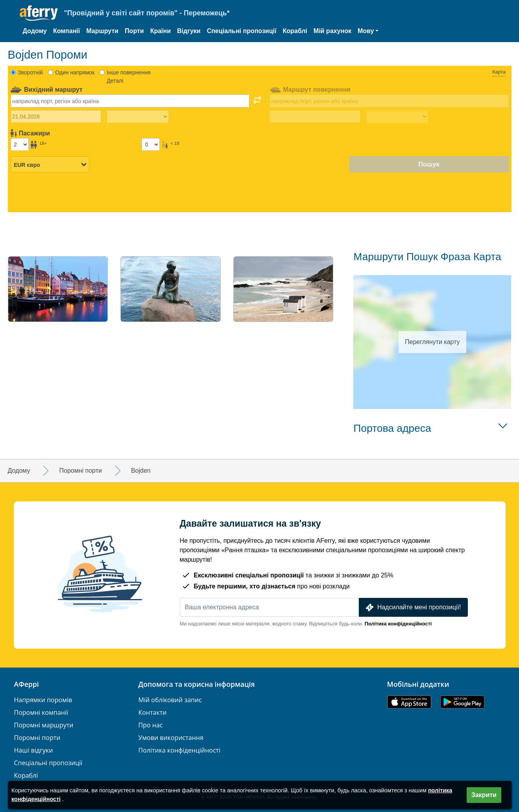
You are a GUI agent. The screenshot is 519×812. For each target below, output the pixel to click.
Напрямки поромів (43, 700)
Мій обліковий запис (170, 700)
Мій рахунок (332, 31)
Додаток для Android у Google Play (462, 702)
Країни (161, 31)
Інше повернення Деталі (128, 77)
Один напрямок (75, 72)
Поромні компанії (41, 713)
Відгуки (189, 31)
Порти (134, 31)
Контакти (153, 713)
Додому (35, 31)
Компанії (66, 31)
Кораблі (295, 31)
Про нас (151, 725)
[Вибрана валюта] (50, 165)
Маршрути (102, 31)
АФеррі (27, 684)
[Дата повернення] (315, 117)
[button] (368, 31)
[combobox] (130, 101)
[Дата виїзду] (56, 117)
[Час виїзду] (138, 117)
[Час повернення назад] (397, 117)
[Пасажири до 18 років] (151, 144)
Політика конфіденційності (398, 624)
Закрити (484, 795)
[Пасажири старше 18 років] (20, 144)
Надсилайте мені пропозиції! (413, 608)
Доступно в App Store (409, 702)
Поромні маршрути (44, 725)
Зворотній (30, 72)
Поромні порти (37, 738)
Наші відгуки (34, 750)
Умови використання (171, 738)
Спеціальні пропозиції (242, 31)
